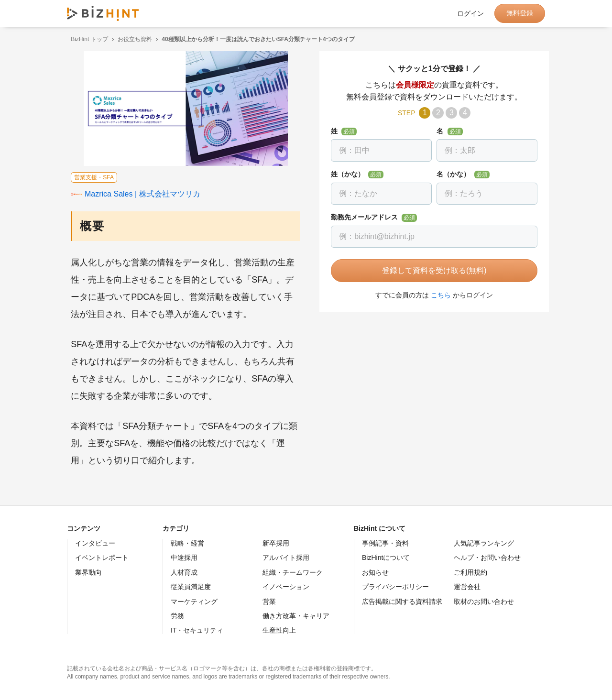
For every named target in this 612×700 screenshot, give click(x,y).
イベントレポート (102, 558)
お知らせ (375, 572)
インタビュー (95, 543)
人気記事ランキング (484, 543)
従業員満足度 (191, 587)
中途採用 (184, 558)
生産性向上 (279, 630)
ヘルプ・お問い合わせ (487, 558)
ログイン (470, 13)
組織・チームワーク (293, 572)
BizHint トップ (85, 39)
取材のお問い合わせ (484, 602)
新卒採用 (276, 543)
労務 (177, 616)
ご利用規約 (470, 572)
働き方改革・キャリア (296, 616)
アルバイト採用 (286, 558)
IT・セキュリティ (197, 630)
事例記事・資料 (385, 543)
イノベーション (286, 587)
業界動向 (88, 572)
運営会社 (467, 587)
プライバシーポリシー (395, 587)
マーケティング (194, 602)
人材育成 (184, 572)
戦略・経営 (187, 543)
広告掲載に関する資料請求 (402, 602)
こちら (437, 295)
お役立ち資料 (131, 39)
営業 (269, 602)
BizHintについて (386, 558)
